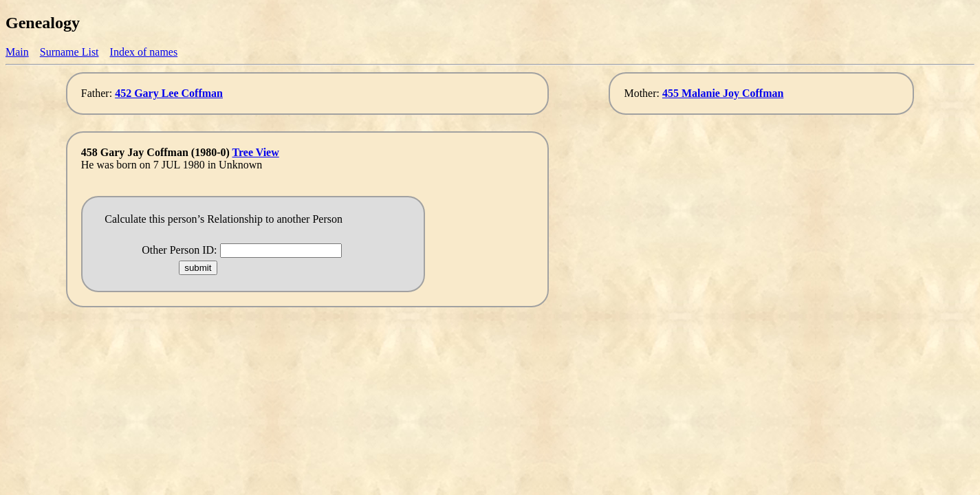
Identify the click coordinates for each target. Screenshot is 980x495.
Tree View (256, 152)
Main (17, 52)
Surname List (69, 52)
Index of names (144, 52)
